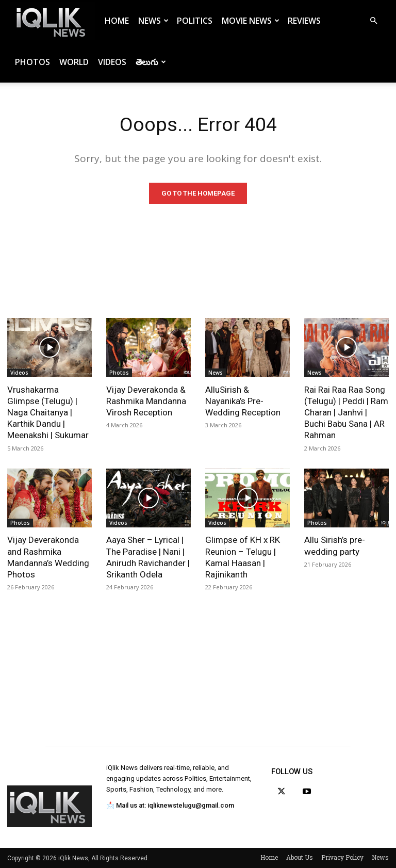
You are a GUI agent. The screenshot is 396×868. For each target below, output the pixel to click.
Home (117, 21)
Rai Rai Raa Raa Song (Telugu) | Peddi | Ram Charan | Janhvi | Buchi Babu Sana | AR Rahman (346, 412)
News (153, 21)
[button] (373, 21)
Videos (112, 62)
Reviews (304, 21)
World (74, 62)
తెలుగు (151, 62)
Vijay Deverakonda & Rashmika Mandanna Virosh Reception (146, 401)
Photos (32, 62)
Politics (195, 21)
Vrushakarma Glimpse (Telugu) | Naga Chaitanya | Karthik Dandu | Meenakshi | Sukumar (48, 412)
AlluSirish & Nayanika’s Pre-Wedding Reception (243, 401)
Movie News (251, 21)
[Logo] (53, 21)
